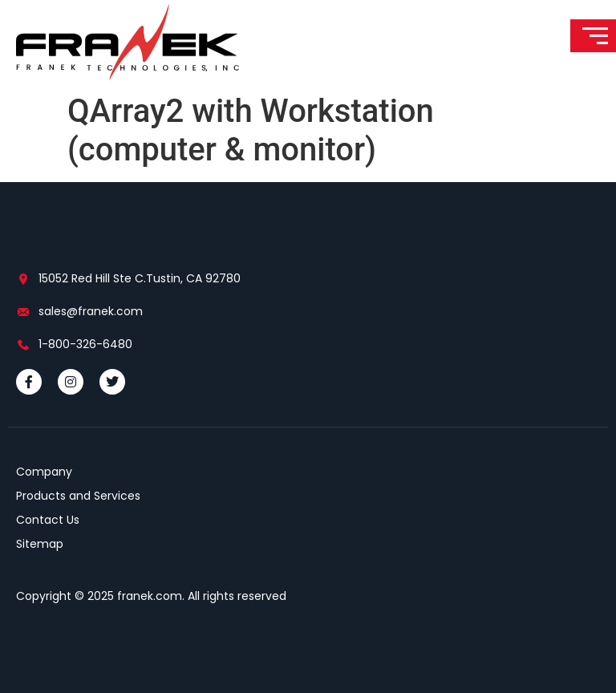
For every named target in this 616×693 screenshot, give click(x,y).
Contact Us (48, 520)
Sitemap (40, 544)
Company (44, 472)
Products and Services (78, 496)
